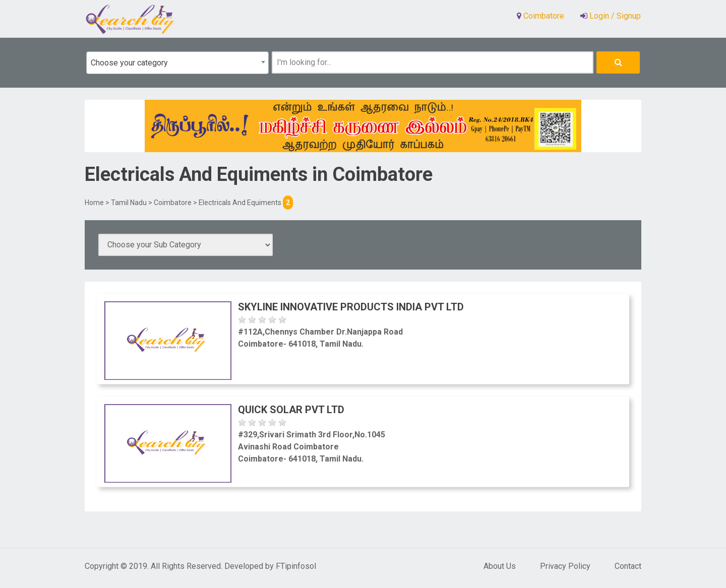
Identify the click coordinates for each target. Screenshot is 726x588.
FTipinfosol (296, 566)
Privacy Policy (565, 566)
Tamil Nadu (129, 203)
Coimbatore (173, 203)
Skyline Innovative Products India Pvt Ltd (351, 307)
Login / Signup (614, 16)
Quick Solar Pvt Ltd (291, 410)
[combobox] (177, 63)
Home (94, 203)
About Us (500, 566)
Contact (628, 566)
